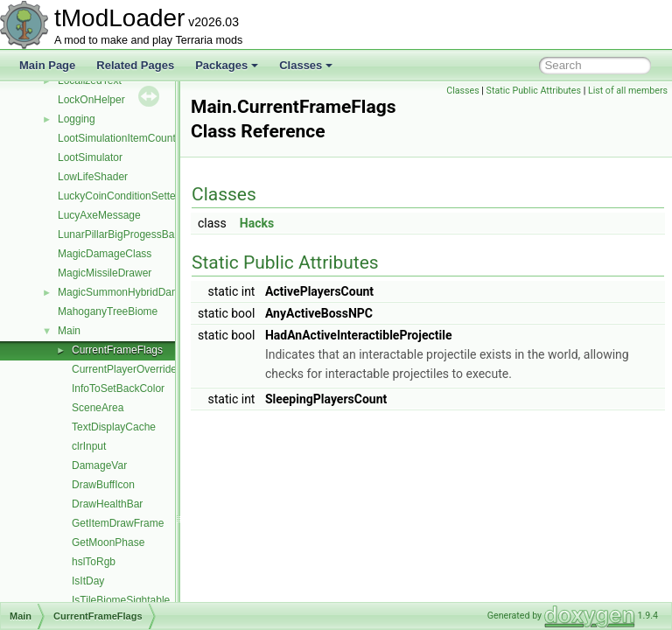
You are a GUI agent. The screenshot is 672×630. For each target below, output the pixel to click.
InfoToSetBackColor (118, 388)
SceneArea (98, 408)
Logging (77, 119)
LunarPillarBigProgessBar (118, 234)
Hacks (301, 223)
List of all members (628, 91)
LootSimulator (90, 157)
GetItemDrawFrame (118, 523)
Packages (227, 65)
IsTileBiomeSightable (121, 600)
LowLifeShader (93, 177)
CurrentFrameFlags (117, 350)
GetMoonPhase (108, 542)
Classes (306, 65)
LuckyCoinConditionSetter (119, 196)
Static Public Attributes (534, 91)
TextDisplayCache (114, 427)
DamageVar (99, 465)
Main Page (47, 65)
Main (69, 331)
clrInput (89, 446)
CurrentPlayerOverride (124, 369)
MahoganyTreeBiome (108, 311)
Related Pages (135, 65)
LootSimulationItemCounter (121, 138)
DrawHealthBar (107, 504)
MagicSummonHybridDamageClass (141, 292)
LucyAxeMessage (99, 215)
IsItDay (88, 581)
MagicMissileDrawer (105, 273)
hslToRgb (94, 562)
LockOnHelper (91, 100)
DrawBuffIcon (103, 485)
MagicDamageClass (105, 254)
